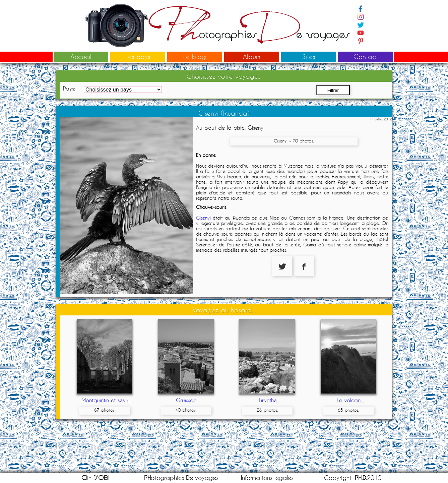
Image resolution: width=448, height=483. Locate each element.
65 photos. (348, 410)
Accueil (81, 56)
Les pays (138, 56)
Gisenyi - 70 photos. (294, 141)
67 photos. (105, 410)
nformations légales (267, 478)
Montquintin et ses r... (106, 400)
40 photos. (186, 410)
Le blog (195, 56)
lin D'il (95, 478)
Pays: (69, 88)
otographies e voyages (181, 478)
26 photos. (267, 410)
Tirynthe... (269, 400)
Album (252, 56)
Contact (366, 56)
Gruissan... (188, 400)
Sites (309, 56)
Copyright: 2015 (353, 478)
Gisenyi (203, 218)
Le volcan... (350, 400)
